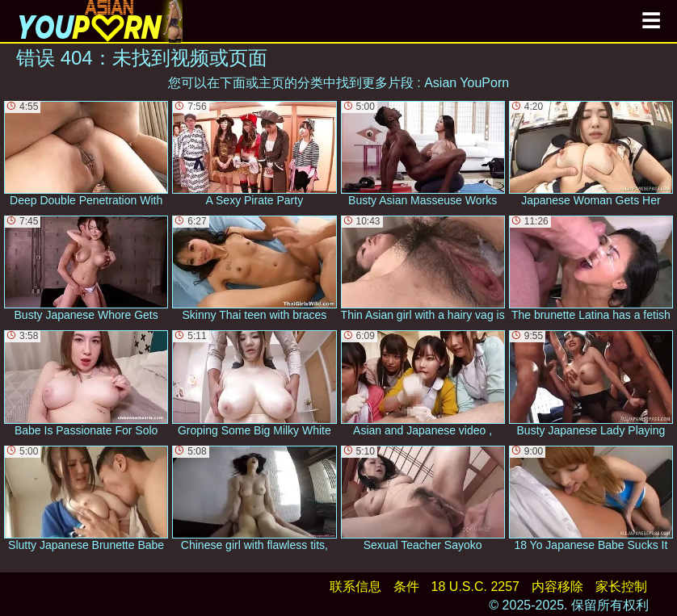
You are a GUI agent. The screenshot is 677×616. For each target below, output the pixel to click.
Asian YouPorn (467, 83)
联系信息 (355, 587)
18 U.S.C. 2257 (475, 587)
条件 (406, 587)
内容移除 (557, 587)
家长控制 (621, 587)
